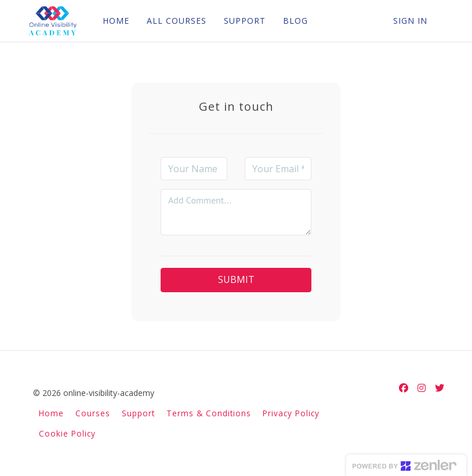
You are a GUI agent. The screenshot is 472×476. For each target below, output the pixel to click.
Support (138, 413)
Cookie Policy (67, 433)
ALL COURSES (175, 21)
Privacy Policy (291, 413)
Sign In (410, 21)
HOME (114, 21)
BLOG (294, 21)
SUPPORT (243, 21)
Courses (93, 413)
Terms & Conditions (209, 413)
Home (51, 413)
